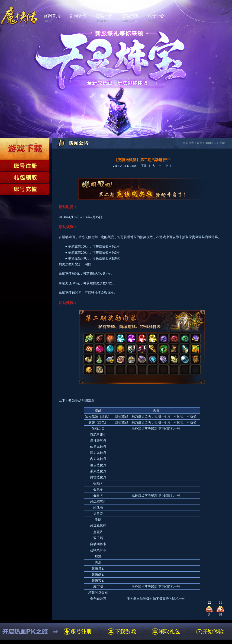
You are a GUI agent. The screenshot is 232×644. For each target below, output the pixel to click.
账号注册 (25, 166)
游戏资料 (133, 18)
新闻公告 (81, 18)
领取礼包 (25, 178)
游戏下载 (107, 18)
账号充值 (25, 189)
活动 (222, 143)
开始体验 (210, 631)
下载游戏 (25, 149)
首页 (200, 143)
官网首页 (55, 18)
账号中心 (159, 18)
